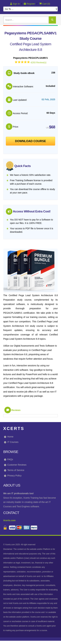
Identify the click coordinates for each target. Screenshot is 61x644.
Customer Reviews (17, 465)
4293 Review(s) (38, 62)
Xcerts (14, 428)
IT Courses (13, 442)
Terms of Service (16, 470)
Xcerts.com (9, 520)
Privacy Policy (14, 476)
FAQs (10, 459)
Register (30, 4)
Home (10, 437)
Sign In (15, 4)
